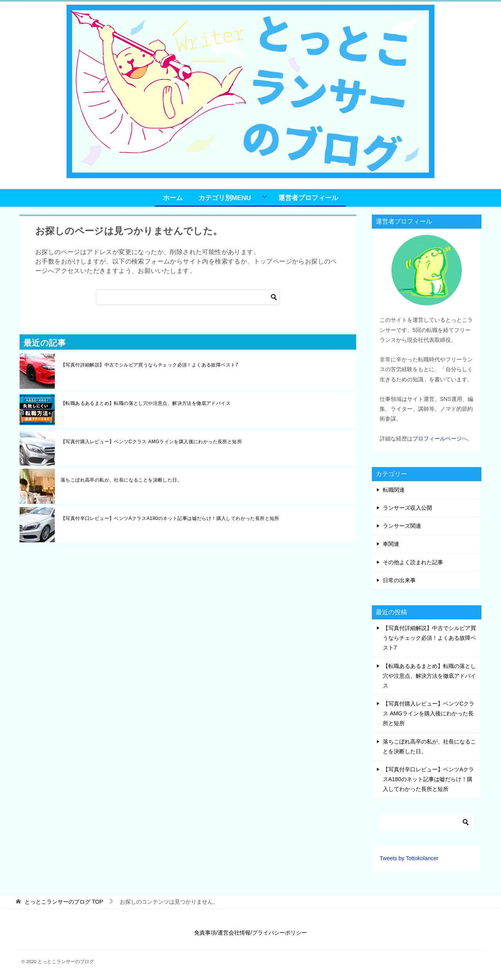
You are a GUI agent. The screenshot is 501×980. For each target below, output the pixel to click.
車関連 (391, 544)
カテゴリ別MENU (225, 198)
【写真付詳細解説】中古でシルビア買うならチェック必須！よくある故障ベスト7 (149, 365)
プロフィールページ (437, 439)
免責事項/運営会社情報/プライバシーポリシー (250, 933)
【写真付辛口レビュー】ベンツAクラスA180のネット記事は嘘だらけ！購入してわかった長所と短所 (170, 518)
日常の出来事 (399, 580)
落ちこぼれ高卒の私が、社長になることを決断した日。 (121, 480)
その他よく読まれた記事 (413, 562)
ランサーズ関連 (402, 526)
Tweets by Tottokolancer (409, 858)
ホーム (173, 198)
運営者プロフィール (308, 198)
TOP (64, 902)
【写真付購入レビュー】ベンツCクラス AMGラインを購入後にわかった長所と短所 (151, 442)
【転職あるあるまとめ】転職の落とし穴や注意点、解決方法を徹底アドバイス (146, 403)
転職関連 (394, 490)
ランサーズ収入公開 (407, 508)
